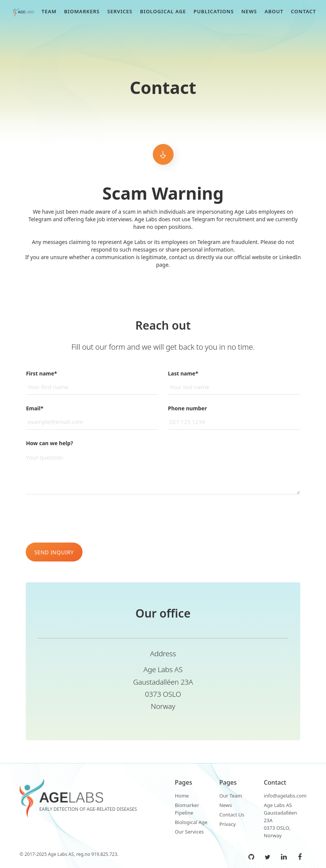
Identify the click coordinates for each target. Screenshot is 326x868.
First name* (42, 373)
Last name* (183, 373)
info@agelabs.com (285, 796)
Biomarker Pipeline (187, 809)
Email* (35, 408)
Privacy (227, 824)
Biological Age (191, 822)
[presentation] (83, 519)
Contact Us (232, 815)
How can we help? (50, 443)
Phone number (188, 408)
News (225, 805)
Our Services (190, 832)
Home (182, 796)
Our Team (231, 796)
